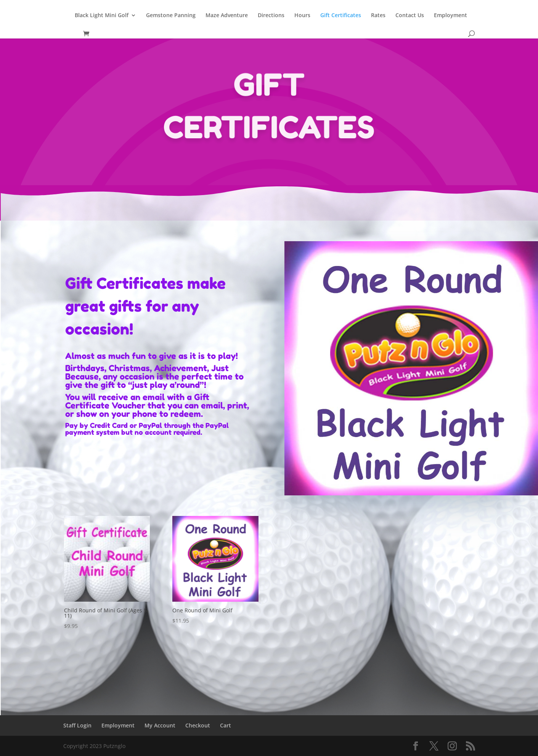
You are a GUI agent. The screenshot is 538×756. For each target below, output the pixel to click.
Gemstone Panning (171, 16)
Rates (378, 16)
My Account (160, 725)
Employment (450, 16)
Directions (271, 16)
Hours (302, 16)
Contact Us (410, 16)
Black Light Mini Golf (102, 16)
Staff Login (77, 725)
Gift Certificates (341, 16)
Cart (226, 725)
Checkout (198, 725)
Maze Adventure (227, 16)
